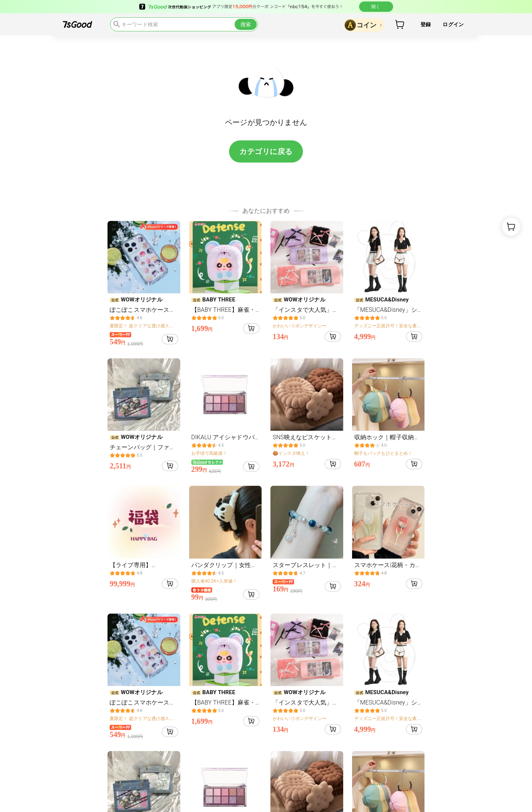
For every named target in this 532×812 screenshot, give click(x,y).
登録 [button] (426, 24)
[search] (184, 24)
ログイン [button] (453, 24)
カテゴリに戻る (266, 151)
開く (376, 7)
